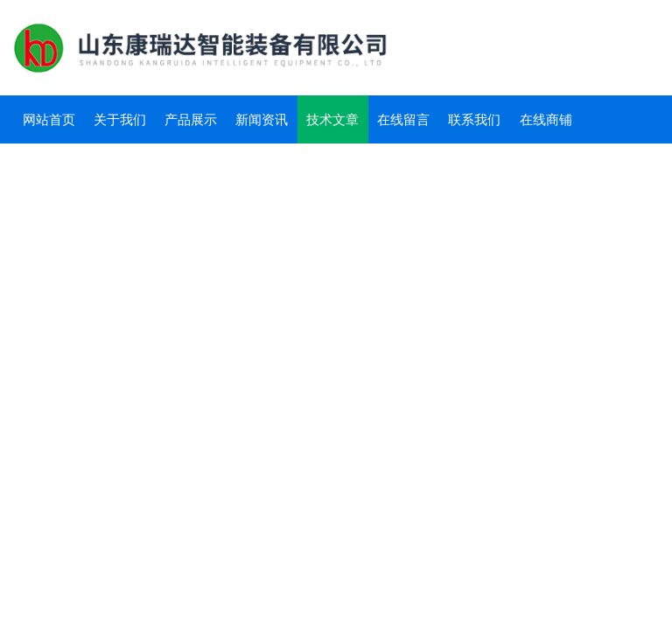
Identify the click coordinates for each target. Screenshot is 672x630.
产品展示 (191, 119)
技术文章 (332, 119)
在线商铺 (546, 119)
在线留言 (403, 119)
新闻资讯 (262, 119)
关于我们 (120, 119)
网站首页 (49, 119)
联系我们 (474, 119)
